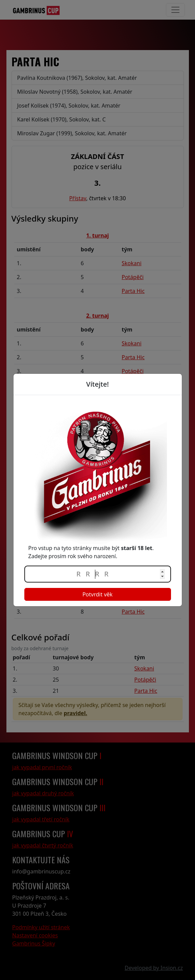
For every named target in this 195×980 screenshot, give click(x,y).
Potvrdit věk (97, 594)
